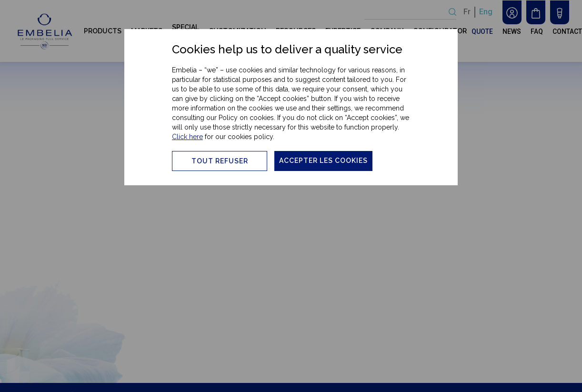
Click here (187, 137)
